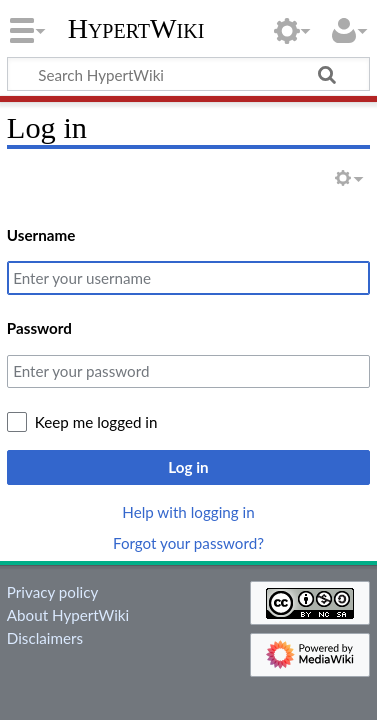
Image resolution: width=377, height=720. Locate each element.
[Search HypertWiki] (188, 74)
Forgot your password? (188, 543)
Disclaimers (45, 638)
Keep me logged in (96, 422)
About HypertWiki (68, 615)
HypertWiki (136, 29)
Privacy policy (52, 592)
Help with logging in (188, 512)
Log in (188, 467)
